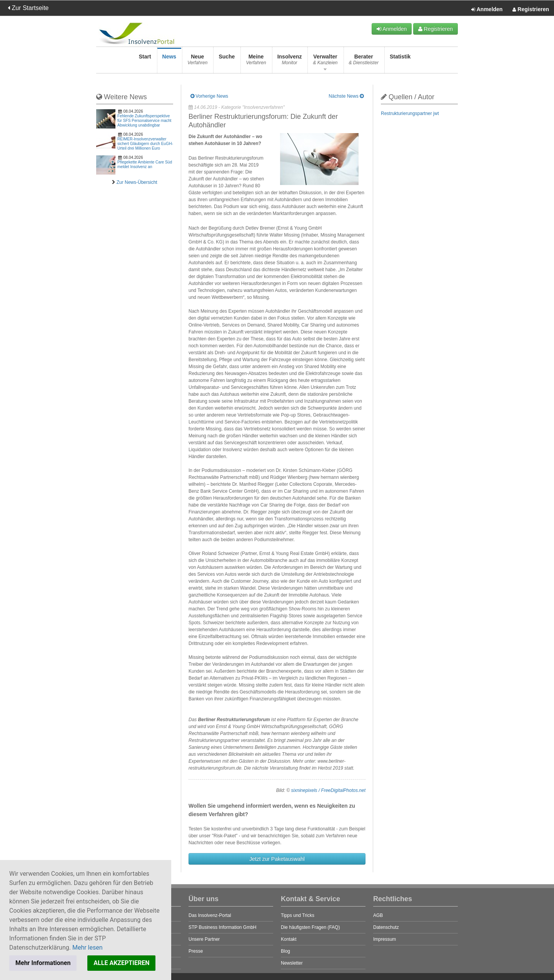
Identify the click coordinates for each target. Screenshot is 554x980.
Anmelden (487, 10)
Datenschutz (386, 927)
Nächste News (346, 96)
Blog (285, 951)
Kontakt (289, 939)
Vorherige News (209, 96)
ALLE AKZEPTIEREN (121, 963)
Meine (256, 62)
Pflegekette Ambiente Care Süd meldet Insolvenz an (145, 164)
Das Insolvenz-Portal (210, 915)
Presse (196, 951)
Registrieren (531, 10)
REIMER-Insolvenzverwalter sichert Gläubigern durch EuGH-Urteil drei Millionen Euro (145, 144)
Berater (364, 62)
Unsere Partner (204, 939)
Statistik (400, 62)
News (169, 62)
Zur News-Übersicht (137, 182)
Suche (227, 62)
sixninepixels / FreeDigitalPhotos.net (328, 790)
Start (145, 62)
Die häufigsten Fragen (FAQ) (310, 927)
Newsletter (292, 963)
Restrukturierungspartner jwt (410, 113)
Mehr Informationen (43, 963)
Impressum (385, 939)
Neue (197, 62)
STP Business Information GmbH (223, 927)
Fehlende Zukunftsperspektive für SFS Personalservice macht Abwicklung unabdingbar (144, 121)
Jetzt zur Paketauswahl (277, 859)
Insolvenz (290, 62)
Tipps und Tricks (298, 915)
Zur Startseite (28, 8)
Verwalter (325, 62)
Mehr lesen (88, 947)
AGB (378, 915)
